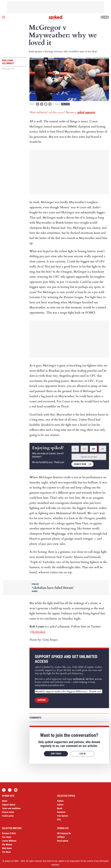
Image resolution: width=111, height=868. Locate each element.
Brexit (60, 808)
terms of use (52, 861)
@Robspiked (37, 632)
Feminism (61, 812)
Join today (56, 754)
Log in (104, 17)
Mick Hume (7, 848)
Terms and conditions (11, 808)
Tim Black (6, 852)
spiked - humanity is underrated (55, 18)
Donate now (80, 464)
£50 (102, 449)
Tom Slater (7, 837)
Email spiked (63, 841)
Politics (65, 104)
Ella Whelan (7, 845)
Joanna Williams (9, 841)
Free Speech (63, 816)
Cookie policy (8, 816)
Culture (60, 805)
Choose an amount (89, 457)
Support (42, 700)
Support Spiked (9, 805)
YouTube (16, 790)
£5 (75, 449)
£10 (84, 449)
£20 (93, 449)
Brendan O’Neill (9, 833)
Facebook (4, 790)
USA (59, 820)
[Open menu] (4, 17)
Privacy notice (8, 812)
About (5, 801)
